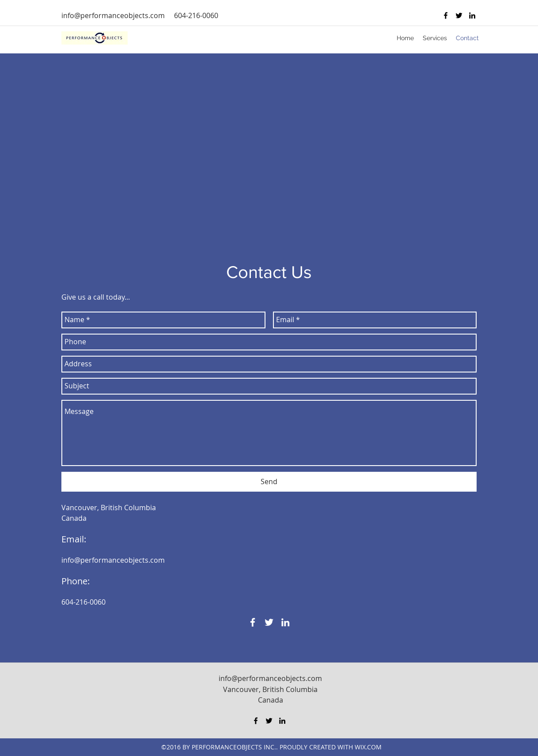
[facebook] (446, 15)
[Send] (269, 482)
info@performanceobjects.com (113, 15)
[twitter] (459, 15)
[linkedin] (472, 15)
